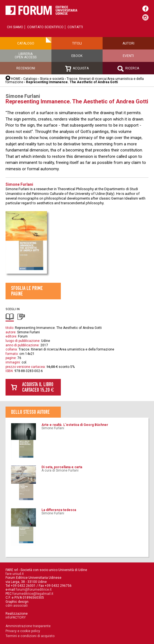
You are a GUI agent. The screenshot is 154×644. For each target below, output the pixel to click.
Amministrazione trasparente (28, 626)
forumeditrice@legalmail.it (33, 594)
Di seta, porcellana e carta (62, 467)
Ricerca (128, 69)
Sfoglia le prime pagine (27, 291)
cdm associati (17, 606)
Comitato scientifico (45, 27)
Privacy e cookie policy (23, 631)
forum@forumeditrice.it (34, 590)
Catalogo (26, 43)
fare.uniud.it (15, 574)
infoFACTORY (16, 617)
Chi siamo (15, 27)
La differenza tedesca (59, 510)
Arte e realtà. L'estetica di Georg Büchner (75, 425)
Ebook (77, 56)
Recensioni (26, 68)
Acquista (77, 69)
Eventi (128, 56)
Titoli (77, 43)
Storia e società (52, 79)
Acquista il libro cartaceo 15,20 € (38, 387)
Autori (128, 43)
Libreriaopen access (26, 56)
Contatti (75, 27)
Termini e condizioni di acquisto (30, 636)
